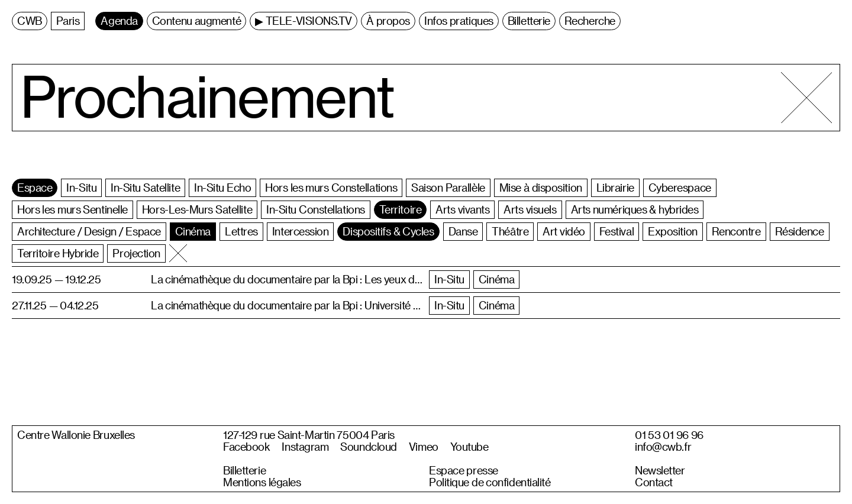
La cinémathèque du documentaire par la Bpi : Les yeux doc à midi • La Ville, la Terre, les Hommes (287, 279)
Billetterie (244, 470)
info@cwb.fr (663, 447)
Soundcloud (369, 447)
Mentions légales (262, 482)
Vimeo (424, 447)
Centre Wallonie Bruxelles (76, 435)
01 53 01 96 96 (669, 435)
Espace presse (464, 470)
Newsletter (660, 470)
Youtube (469, 447)
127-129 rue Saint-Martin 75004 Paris (309, 435)
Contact (654, 482)
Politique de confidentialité (490, 482)
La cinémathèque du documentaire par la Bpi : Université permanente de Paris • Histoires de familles (287, 305)
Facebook (246, 447)
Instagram (305, 447)
